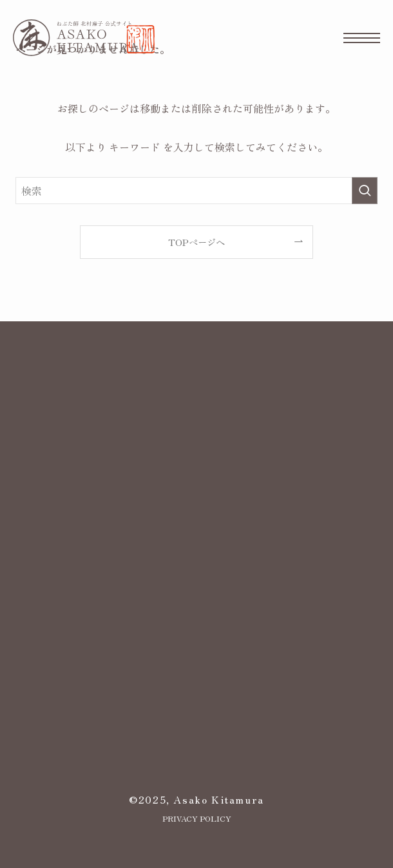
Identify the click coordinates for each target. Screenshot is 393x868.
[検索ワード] (196, 191)
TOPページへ (196, 242)
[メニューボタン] (362, 38)
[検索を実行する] (365, 191)
